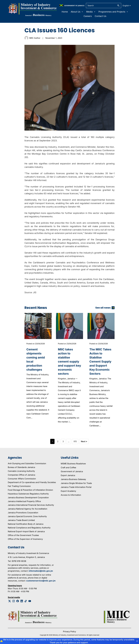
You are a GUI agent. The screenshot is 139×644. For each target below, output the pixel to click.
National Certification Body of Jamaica (26, 524)
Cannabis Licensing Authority (21, 471)
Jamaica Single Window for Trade (76, 483)
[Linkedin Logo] (22, 601)
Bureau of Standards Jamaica (21, 467)
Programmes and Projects (113, 12)
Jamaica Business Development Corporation (28, 498)
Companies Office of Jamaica (21, 475)
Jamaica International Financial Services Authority (31, 505)
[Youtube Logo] (30, 601)
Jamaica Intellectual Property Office (24, 501)
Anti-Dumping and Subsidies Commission (27, 463)
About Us (77, 12)
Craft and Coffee (68, 468)
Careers (88, 16)
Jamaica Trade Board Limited (21, 520)
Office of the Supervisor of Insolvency (25, 539)
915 (75, 441)
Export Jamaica (68, 475)
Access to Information (71, 495)
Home (65, 12)
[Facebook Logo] (18, 601)
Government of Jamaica (72, 471)
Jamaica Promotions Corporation (23, 513)
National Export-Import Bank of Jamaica (26, 531)
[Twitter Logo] (10, 601)
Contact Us (101, 16)
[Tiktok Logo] (26, 601)
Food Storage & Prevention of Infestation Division (30, 490)
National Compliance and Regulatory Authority (29, 528)
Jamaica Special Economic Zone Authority (27, 516)
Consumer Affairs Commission (22, 479)
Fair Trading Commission (19, 486)
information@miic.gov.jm (41, 571)
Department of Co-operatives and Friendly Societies (32, 482)
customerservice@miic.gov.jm (41, 581)
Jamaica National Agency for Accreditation (28, 509)
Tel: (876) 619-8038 (17, 561)
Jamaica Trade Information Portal (76, 487)
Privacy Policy (70, 632)
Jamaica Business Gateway (73, 479)
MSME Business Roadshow (73, 464)
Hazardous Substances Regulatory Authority (28, 494)
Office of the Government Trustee (23, 535)
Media (91, 12)
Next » (84, 441)
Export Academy (68, 491)
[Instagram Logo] (14, 601)
